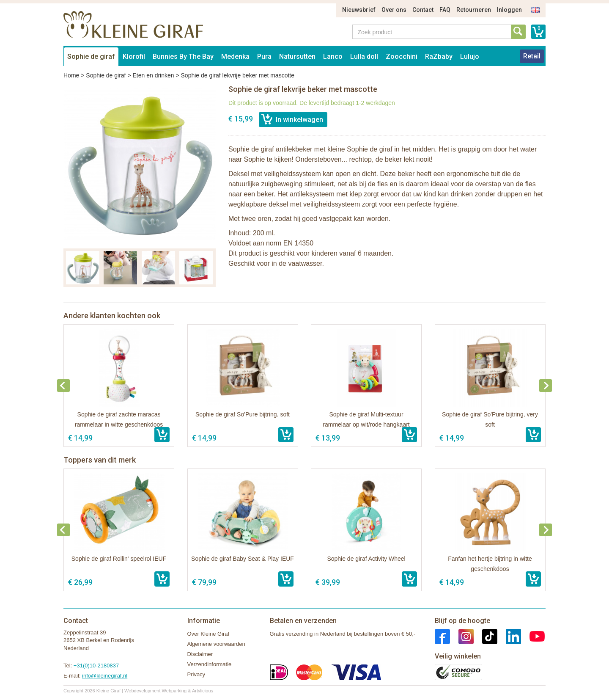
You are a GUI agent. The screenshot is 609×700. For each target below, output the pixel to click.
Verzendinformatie (210, 664)
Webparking (174, 691)
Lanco (333, 56)
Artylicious (203, 691)
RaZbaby (439, 56)
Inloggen (509, 10)
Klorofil (134, 56)
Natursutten (297, 56)
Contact (423, 10)
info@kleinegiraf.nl (105, 676)
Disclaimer (200, 654)
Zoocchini (402, 56)
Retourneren (474, 10)
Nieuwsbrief (359, 10)
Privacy (196, 674)
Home (71, 75)
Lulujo (470, 56)
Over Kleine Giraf (208, 634)
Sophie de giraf (91, 56)
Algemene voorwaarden (216, 644)
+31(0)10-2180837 (96, 666)
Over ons (394, 10)
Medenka (235, 56)
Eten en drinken (153, 75)
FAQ (445, 10)
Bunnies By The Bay (183, 56)
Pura (264, 56)
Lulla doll (364, 56)
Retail (532, 56)
